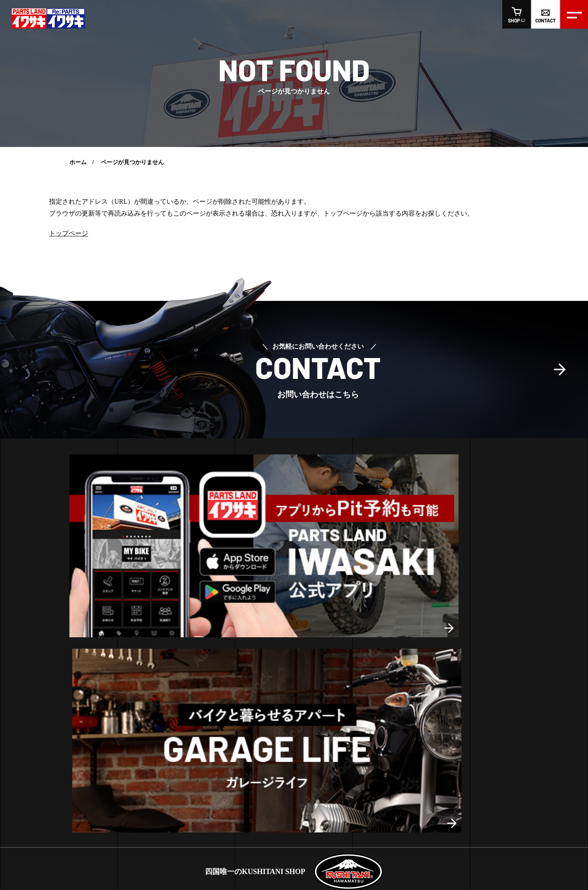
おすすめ (380, 664)
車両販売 (32, 720)
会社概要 (194, 777)
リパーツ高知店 (271, 747)
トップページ (69, 233)
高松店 (142, 661)
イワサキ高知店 (271, 733)
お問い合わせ (316, 777)
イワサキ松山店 (271, 706)
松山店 (163, 661)
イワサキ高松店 (271, 678)
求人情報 (275, 777)
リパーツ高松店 (271, 692)
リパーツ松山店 (271, 720)
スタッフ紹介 (234, 777)
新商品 (377, 651)
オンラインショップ (376, 777)
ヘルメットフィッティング (50, 651)
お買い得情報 (268, 664)
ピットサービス (36, 664)
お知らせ (263, 651)
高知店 (185, 661)
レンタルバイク (36, 678)
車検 (21, 706)
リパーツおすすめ (392, 678)
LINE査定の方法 (36, 692)
